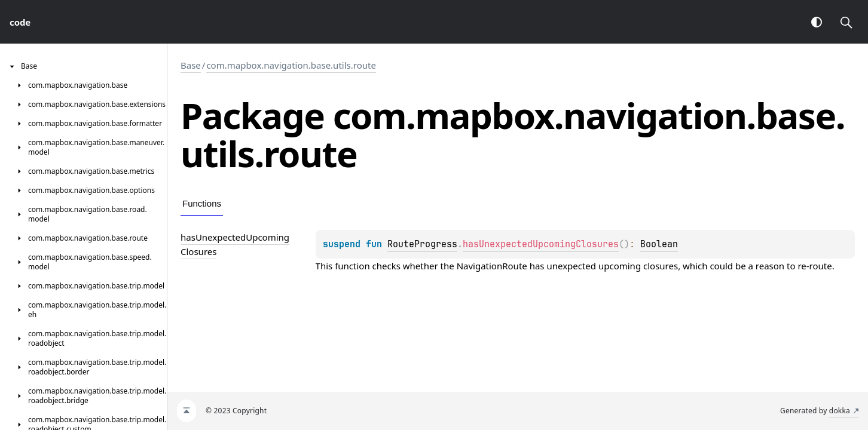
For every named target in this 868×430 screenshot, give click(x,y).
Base (191, 65)
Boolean (659, 244)
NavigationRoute (492, 266)
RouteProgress (422, 244)
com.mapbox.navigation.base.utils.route (291, 65)
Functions (202, 203)
